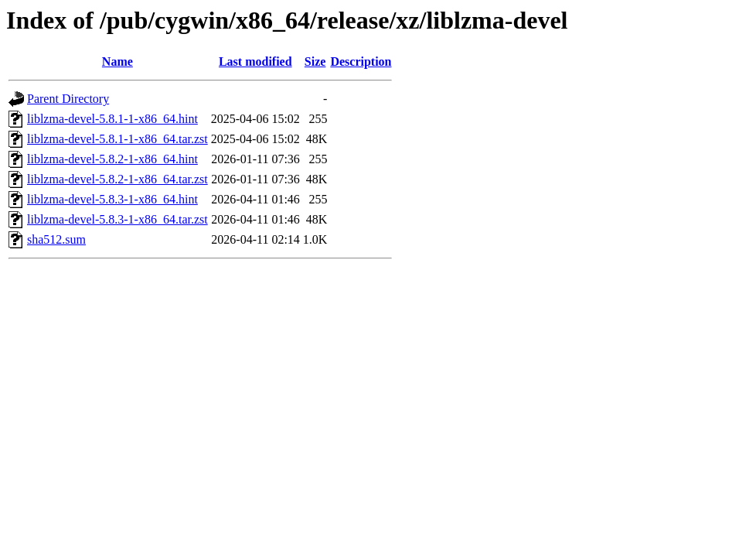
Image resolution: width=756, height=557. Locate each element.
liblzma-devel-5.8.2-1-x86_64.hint (112, 159)
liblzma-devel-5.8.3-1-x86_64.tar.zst (117, 219)
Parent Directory (68, 99)
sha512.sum (56, 239)
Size (315, 62)
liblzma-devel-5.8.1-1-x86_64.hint (112, 119)
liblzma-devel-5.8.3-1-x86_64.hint (112, 199)
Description (361, 62)
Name (117, 62)
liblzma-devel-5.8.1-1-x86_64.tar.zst (117, 139)
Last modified (255, 62)
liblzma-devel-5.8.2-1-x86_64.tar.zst (117, 179)
